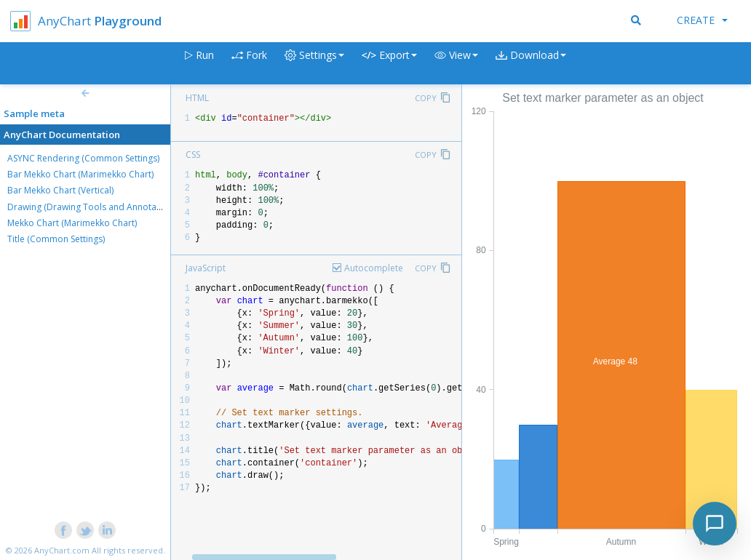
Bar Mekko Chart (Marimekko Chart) (80, 174)
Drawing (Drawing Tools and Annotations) (93, 207)
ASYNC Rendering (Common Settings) (83, 158)
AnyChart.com (62, 550)
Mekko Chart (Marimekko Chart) (72, 223)
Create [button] (702, 20)
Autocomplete (374, 268)
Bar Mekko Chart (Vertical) (60, 190)
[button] (456, 64)
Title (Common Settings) (56, 239)
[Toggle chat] (715, 524)
